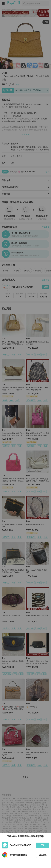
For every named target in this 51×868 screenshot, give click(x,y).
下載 (43, 845)
